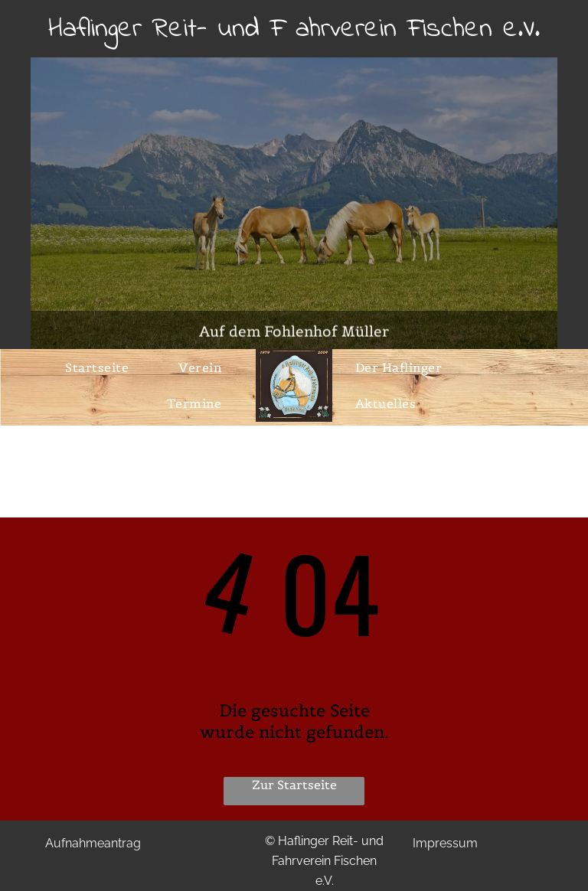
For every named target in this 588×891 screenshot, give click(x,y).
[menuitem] (103, 367)
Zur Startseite (294, 785)
